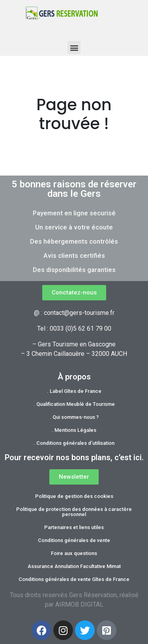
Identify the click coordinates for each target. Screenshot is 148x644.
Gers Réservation (93, 595)
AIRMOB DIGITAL (79, 604)
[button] (74, 47)
